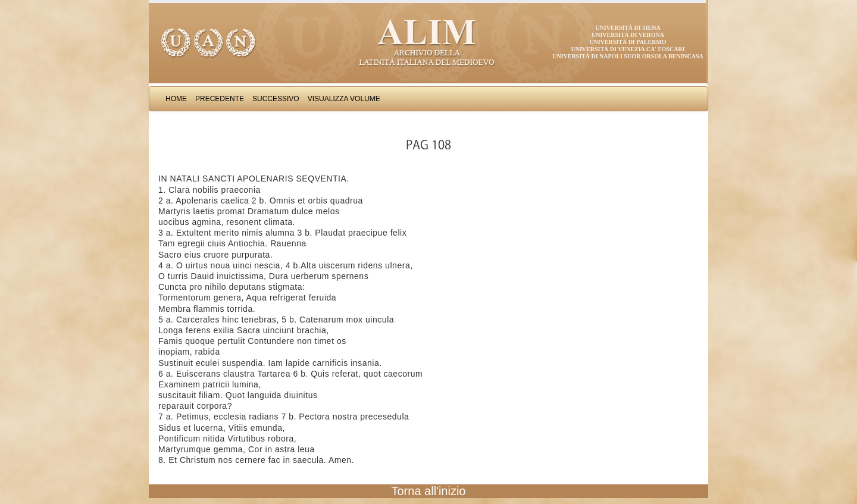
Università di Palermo (628, 42)
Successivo (276, 99)
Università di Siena (628, 28)
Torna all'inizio (429, 491)
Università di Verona (628, 35)
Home (176, 99)
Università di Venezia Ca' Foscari (628, 49)
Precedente (220, 99)
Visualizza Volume (344, 99)
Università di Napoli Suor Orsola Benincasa (628, 56)
